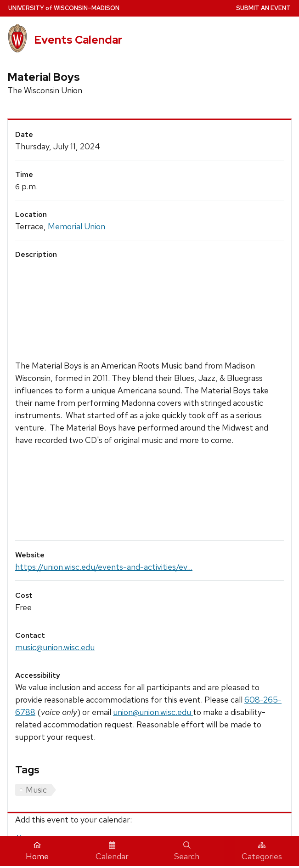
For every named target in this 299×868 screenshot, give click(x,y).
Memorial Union (76, 226)
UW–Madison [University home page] (64, 8)
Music (36, 790)
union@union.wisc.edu (153, 712)
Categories (262, 851)
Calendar (112, 851)
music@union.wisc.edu (55, 647)
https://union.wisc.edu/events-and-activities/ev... (104, 567)
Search (187, 851)
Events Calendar (78, 40)
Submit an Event (263, 8)
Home (37, 851)
